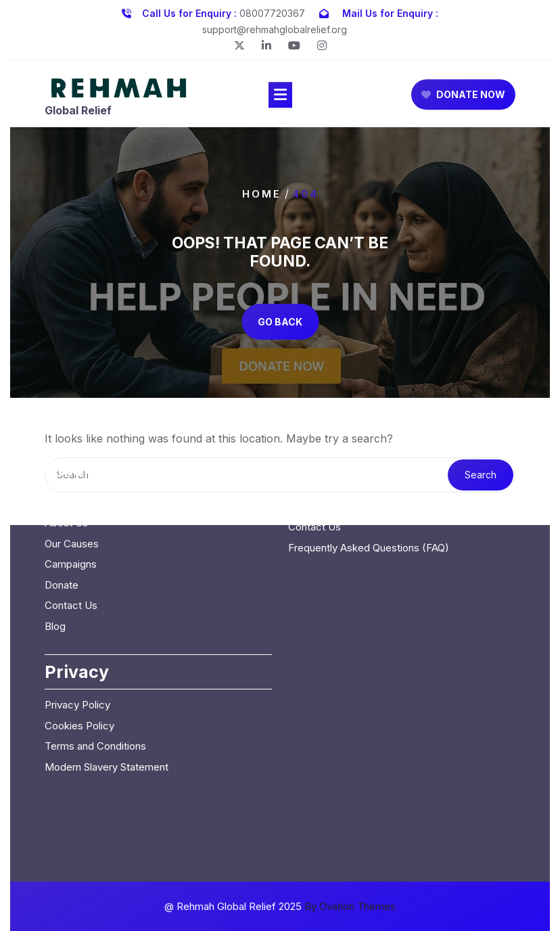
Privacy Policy (77, 635)
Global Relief (78, 113)
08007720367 (272, 10)
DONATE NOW (463, 97)
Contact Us (71, 536)
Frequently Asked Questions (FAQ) (369, 478)
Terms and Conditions (95, 676)
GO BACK (280, 322)
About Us (66, 453)
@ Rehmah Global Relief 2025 (280, 906)
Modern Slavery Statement (107, 697)
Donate (62, 515)
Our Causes (72, 474)
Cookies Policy (79, 656)
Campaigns (71, 494)
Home (262, 193)
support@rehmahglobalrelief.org (275, 27)
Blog (55, 557)
